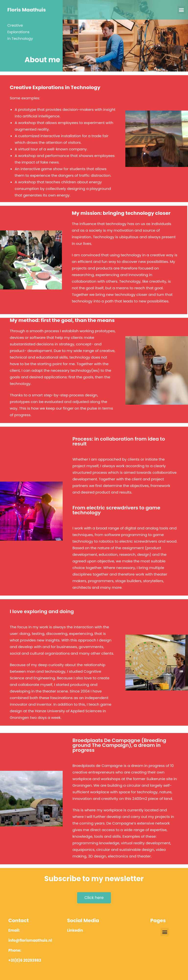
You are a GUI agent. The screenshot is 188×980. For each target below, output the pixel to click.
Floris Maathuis (27, 10)
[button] (182, 10)
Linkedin (75, 930)
